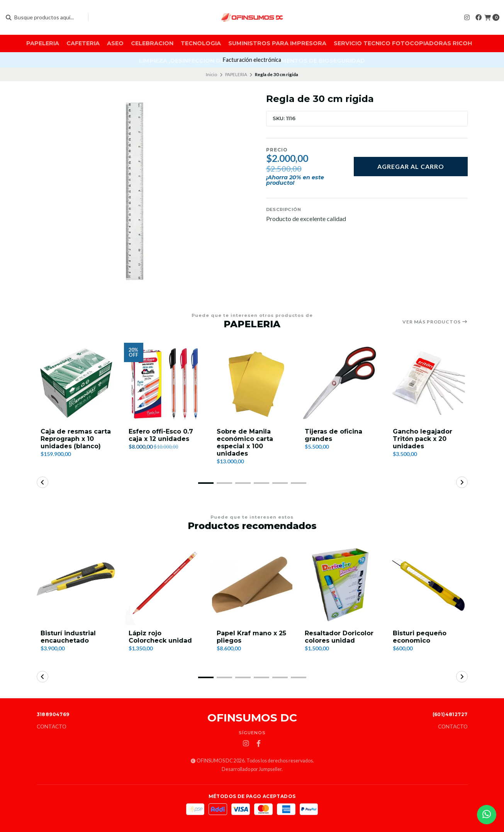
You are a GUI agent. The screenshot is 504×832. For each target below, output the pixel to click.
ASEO (115, 43)
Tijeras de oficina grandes (333, 435)
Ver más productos (435, 322)
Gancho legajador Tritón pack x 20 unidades (423, 439)
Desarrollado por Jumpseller (252, 769)
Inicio (211, 74)
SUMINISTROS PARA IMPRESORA (277, 43)
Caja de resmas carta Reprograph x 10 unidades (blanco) (76, 439)
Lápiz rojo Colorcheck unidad (160, 637)
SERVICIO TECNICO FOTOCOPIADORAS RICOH (403, 43)
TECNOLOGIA (201, 43)
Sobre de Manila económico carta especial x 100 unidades (245, 443)
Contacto (52, 727)
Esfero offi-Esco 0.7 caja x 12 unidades (161, 435)
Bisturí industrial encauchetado (68, 637)
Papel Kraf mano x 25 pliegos (251, 637)
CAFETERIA (83, 43)
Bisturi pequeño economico (420, 637)
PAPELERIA (43, 43)
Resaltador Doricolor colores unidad (339, 637)
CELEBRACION (152, 43)
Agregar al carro (411, 166)
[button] (206, 483)
